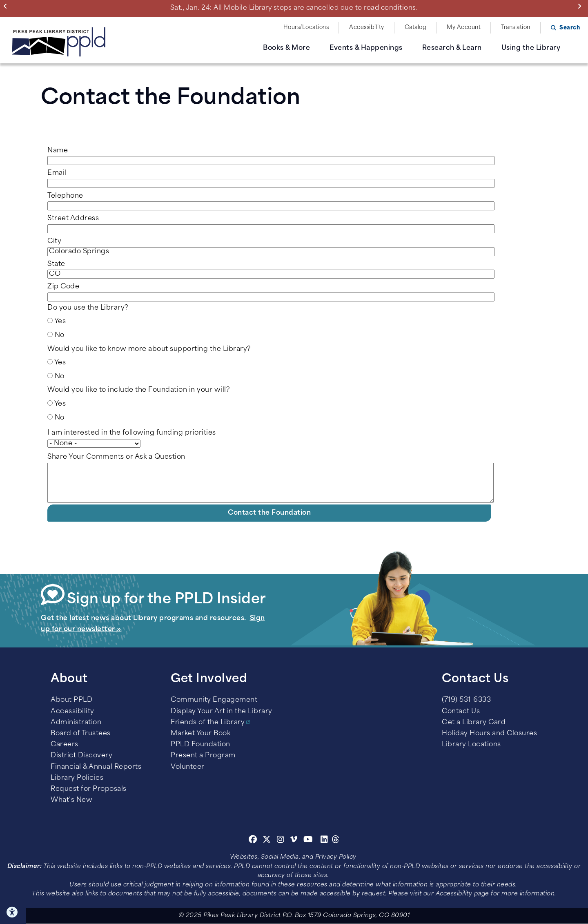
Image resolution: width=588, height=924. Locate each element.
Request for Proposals (89, 789)
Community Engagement (214, 700)
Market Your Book (200, 734)
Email (57, 173)
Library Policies (77, 778)
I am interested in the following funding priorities (132, 433)
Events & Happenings (366, 48)
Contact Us (461, 712)
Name (58, 151)
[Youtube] (308, 841)
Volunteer (188, 767)
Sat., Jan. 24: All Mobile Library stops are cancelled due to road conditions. (294, 8)
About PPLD (71, 700)
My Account (464, 28)
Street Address (73, 219)
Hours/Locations (306, 28)
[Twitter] (267, 841)
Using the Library (531, 48)
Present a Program (203, 756)
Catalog (416, 28)
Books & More (286, 48)
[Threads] (336, 841)
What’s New (71, 800)
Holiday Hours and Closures (489, 734)
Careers (65, 745)
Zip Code (63, 287)
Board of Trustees (81, 734)
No (60, 335)
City (54, 241)
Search (570, 28)
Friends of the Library (208, 723)
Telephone (65, 196)
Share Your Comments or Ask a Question (116, 457)
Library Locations (471, 745)
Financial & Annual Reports (96, 767)
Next (581, 6)
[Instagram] (282, 841)
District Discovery (81, 756)
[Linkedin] (324, 841)
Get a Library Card (474, 723)
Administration (76, 723)
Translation (516, 28)
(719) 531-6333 (466, 700)
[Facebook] (253, 841)
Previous (7, 6)
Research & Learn (452, 48)
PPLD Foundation (200, 745)
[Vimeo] (294, 841)
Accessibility (367, 28)
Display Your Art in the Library (222, 712)
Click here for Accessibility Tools (13, 912)
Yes (60, 321)
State (56, 264)
